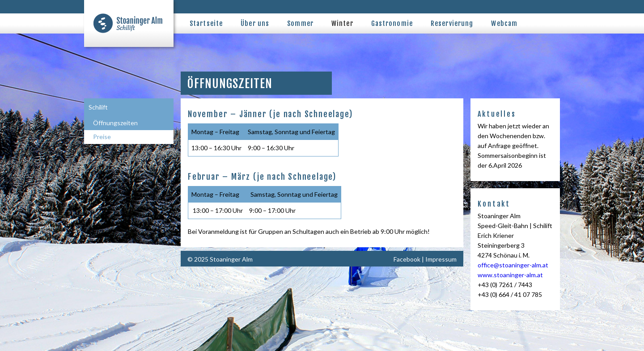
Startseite (206, 23)
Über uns (255, 23)
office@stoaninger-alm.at (513, 265)
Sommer (300, 23)
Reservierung (452, 23)
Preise (102, 137)
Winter (342, 23)
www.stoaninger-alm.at (510, 275)
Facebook (407, 259)
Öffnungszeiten (115, 123)
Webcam (504, 23)
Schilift (98, 107)
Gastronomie (392, 23)
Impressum (441, 259)
